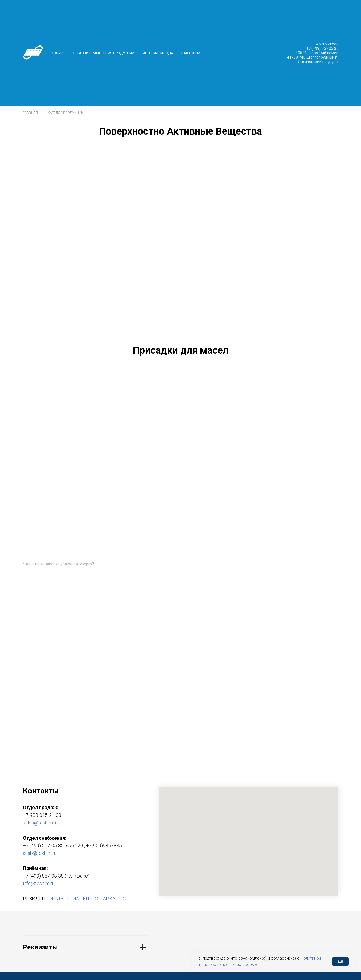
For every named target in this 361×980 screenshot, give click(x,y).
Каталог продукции (66, 113)
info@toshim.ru (39, 883)
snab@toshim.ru (40, 853)
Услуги (58, 53)
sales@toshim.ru (40, 823)
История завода (158, 53)
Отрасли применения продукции (104, 53)
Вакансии (191, 53)
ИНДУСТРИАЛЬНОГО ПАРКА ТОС (88, 899)
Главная (30, 113)
